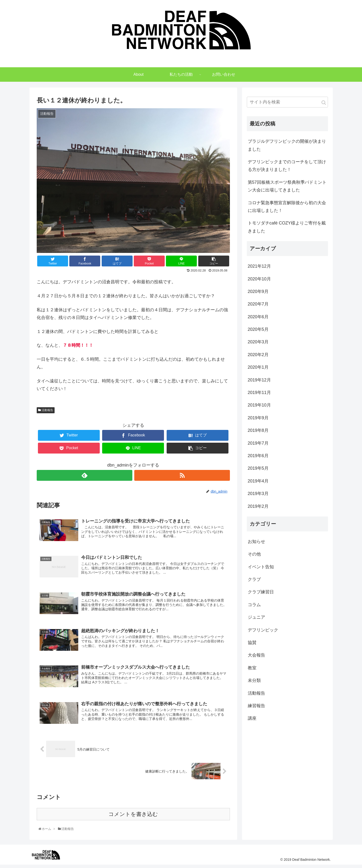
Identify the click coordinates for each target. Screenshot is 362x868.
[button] (324, 105)
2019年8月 (258, 432)
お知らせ (256, 543)
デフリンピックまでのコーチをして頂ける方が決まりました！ (287, 168)
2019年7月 (258, 445)
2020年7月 (258, 306)
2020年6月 (258, 319)
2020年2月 (258, 357)
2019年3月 (258, 495)
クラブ (254, 581)
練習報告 (256, 708)
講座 (252, 720)
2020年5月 (258, 331)
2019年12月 (259, 382)
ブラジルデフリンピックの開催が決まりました (287, 147)
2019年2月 (258, 508)
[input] (287, 104)
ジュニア (256, 619)
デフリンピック (263, 632)
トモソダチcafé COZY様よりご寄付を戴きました (287, 229)
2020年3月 (258, 344)
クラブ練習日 (261, 594)
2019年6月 (258, 458)
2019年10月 (259, 407)
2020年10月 (259, 281)
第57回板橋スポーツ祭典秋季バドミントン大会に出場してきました (287, 188)
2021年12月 (259, 268)
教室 (252, 670)
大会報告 (256, 657)
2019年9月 (258, 420)
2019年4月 (258, 483)
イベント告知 (261, 569)
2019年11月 (259, 394)
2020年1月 (258, 369)
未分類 (254, 682)
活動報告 (46, 412)
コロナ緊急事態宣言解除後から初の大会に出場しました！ (287, 209)
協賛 (252, 644)
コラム (254, 607)
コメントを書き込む (133, 817)
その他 (254, 556)
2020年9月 (258, 293)
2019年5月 (258, 470)
